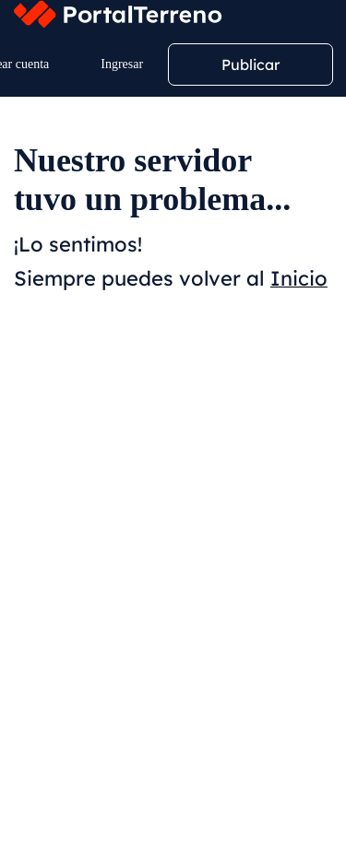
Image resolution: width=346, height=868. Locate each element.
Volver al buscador (101, 820)
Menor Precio (161, 491)
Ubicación (60, 326)
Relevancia (58, 491)
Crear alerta (193, 430)
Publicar (251, 65)
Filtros (66, 430)
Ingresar (122, 64)
